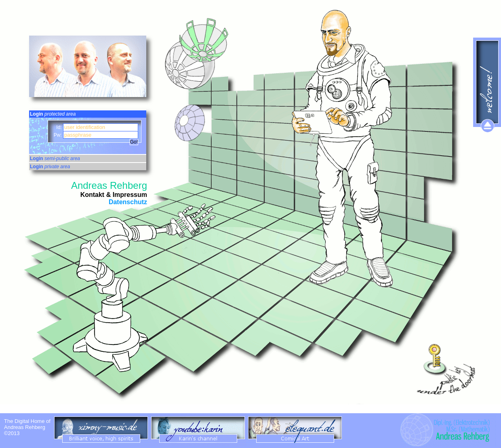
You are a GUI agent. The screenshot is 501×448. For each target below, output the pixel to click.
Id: (60, 127)
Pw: (58, 135)
